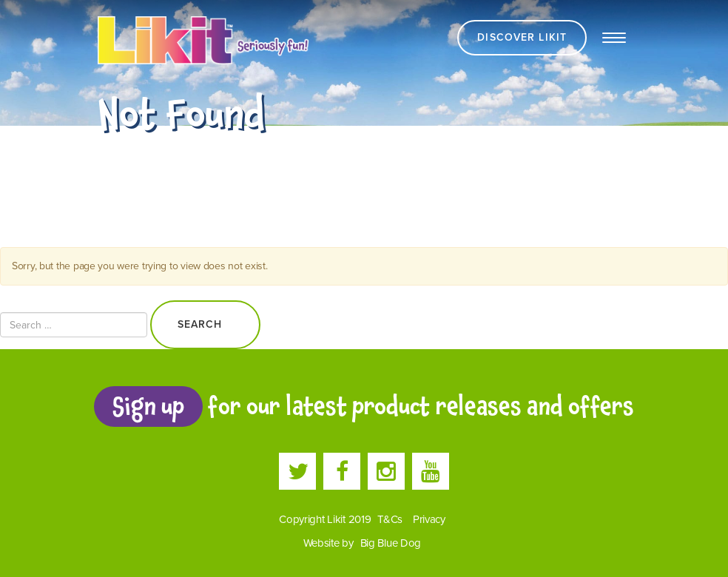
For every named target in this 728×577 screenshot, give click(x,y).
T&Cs (390, 519)
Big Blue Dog (391, 543)
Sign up (148, 406)
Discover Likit (522, 37)
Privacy (429, 519)
